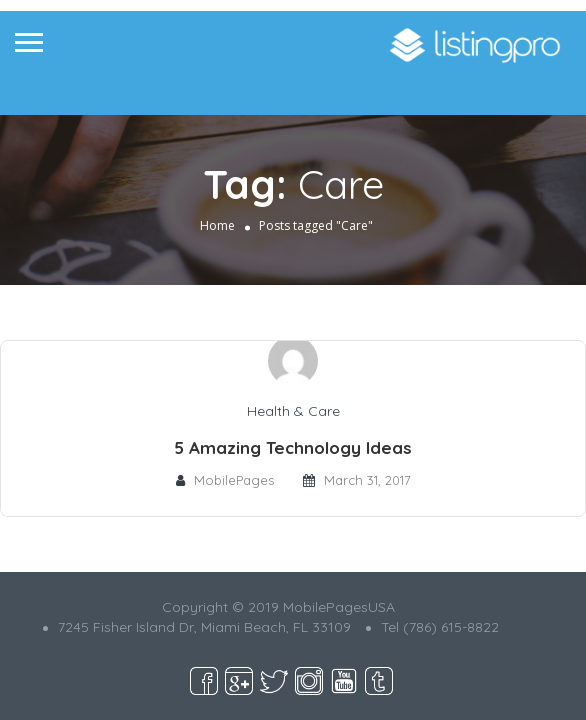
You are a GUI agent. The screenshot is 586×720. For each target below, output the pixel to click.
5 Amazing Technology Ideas (293, 447)
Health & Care (293, 411)
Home (217, 225)
